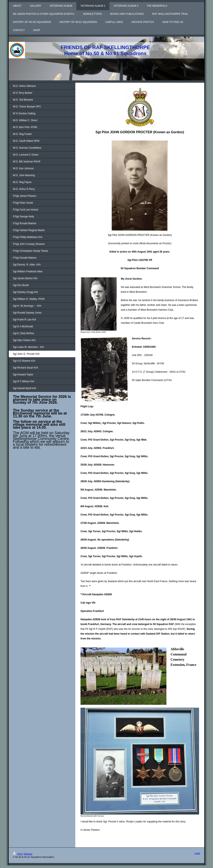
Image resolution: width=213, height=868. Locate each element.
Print (18, 854)
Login (197, 853)
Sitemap (28, 854)
